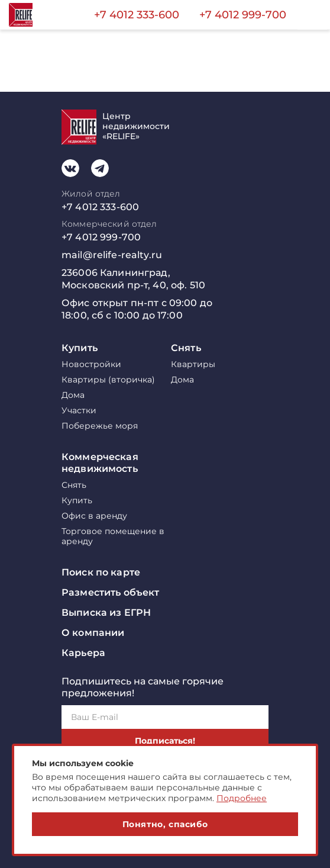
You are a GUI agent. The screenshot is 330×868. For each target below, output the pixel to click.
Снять (186, 348)
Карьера (83, 653)
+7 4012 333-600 (137, 15)
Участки (79, 411)
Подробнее (242, 798)
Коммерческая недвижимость (100, 463)
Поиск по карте (101, 572)
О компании (93, 633)
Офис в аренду (94, 516)
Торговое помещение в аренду (113, 536)
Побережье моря (100, 426)
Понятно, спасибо (165, 824)
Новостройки (91, 364)
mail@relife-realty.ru (112, 255)
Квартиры (193, 364)
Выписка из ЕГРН (106, 613)
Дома (73, 395)
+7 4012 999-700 (243, 15)
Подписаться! (165, 741)
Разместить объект (110, 592)
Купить (80, 348)
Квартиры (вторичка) (108, 380)
